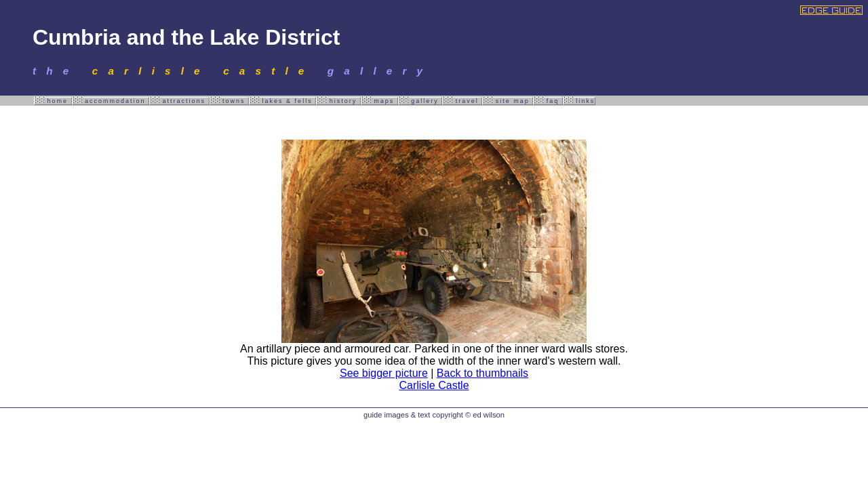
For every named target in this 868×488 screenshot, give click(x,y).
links (579, 101)
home (53, 101)
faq (548, 101)
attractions (179, 101)
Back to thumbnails (482, 373)
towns (230, 101)
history (338, 101)
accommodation (111, 101)
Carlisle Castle (434, 385)
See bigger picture (384, 373)
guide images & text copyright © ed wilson (434, 415)
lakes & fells (282, 101)
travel (462, 101)
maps (379, 101)
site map (508, 101)
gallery (420, 101)
